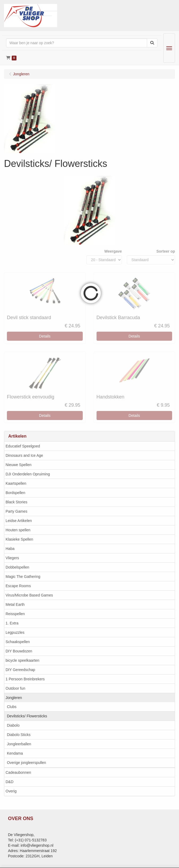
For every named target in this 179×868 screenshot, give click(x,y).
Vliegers (12, 558)
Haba (10, 549)
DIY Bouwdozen (19, 651)
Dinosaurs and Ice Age (24, 455)
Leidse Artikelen (19, 521)
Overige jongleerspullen (26, 763)
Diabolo (13, 725)
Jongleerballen (19, 744)
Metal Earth (15, 604)
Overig (11, 791)
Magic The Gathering (23, 577)
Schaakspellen (18, 642)
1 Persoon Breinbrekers (25, 679)
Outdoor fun (15, 688)
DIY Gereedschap (20, 670)
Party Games (16, 511)
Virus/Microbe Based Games (29, 595)
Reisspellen (15, 614)
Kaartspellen (16, 483)
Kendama (15, 753)
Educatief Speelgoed (23, 446)
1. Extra (12, 623)
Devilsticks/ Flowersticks (27, 716)
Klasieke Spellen (19, 539)
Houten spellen (18, 530)
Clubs (12, 707)
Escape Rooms (18, 586)
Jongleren (14, 698)
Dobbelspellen (17, 567)
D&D (10, 782)
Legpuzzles (15, 632)
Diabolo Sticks (19, 735)
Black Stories (16, 502)
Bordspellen (15, 493)
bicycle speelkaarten (22, 660)
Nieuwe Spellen (18, 465)
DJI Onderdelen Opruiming (28, 474)
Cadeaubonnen (18, 772)
